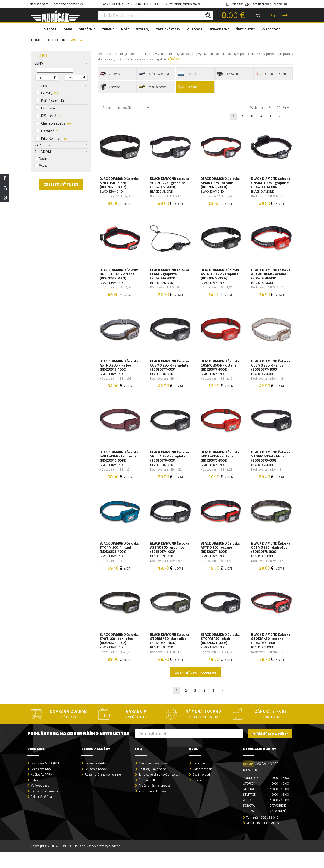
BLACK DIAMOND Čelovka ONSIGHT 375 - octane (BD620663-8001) (120, 278)
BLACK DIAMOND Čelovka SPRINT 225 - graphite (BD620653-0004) (170, 184)
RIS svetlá (48, 116)
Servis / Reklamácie (45, 807)
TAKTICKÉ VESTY (168, 29)
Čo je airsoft (147, 796)
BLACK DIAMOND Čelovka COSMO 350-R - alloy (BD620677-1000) (271, 372)
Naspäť (187, 87)
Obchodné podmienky (67, 4)
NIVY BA (274, 780)
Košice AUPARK (42, 790)
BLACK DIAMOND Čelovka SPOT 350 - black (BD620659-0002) (120, 184)
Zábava (198, 796)
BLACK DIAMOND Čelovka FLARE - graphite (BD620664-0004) (170, 278)
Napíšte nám (39, 4)
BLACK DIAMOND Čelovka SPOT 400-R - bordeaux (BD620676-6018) (120, 466)
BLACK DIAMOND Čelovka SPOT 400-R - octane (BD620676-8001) (221, 466)
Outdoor (57, 40)
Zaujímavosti (201, 790)
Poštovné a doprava (153, 807)
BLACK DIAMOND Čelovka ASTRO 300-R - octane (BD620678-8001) (271, 278)
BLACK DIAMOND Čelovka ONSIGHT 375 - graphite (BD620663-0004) (271, 184)
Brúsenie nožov (96, 785)
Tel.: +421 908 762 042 (262, 833)
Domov (37, 40)
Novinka (42, 159)
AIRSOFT (50, 29)
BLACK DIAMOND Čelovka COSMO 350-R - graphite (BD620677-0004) (170, 372)
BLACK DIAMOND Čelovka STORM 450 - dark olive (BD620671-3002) (170, 653)
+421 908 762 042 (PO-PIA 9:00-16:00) (131, 4)
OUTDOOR (195, 29)
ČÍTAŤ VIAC (175, 59)
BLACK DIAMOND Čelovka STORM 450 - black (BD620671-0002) (221, 653)
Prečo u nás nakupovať (155, 801)
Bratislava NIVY (41, 785)
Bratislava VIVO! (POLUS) (48, 779)
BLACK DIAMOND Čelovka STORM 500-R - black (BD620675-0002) (271, 466)
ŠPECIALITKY (245, 29)
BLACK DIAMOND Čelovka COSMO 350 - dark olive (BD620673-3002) (271, 560)
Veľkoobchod (40, 801)
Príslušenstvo (51, 139)
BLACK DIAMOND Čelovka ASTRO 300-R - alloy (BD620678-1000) (120, 372)
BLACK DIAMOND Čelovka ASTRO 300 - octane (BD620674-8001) (221, 560)
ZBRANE (108, 29)
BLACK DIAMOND (112, 193)
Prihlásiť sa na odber (270, 749)
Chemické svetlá (53, 123)
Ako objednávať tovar (154, 779)
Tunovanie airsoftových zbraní (159, 790)
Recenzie (199, 779)
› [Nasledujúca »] (279, 116)
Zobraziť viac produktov (196, 688)
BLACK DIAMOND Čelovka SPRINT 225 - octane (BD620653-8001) (221, 184)
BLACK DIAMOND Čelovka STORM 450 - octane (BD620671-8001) (271, 653)
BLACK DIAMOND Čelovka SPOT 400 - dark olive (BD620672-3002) (120, 653)
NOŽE (125, 29)
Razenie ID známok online (103, 790)
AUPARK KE (251, 786)
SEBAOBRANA (219, 29)
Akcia (40, 165)
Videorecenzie (203, 785)
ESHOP (248, 780)
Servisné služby (96, 779)
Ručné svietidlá (52, 101)
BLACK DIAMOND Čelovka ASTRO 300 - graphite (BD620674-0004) (170, 560)
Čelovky (47, 93)
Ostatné (47, 131)
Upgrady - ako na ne (153, 785)
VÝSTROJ (143, 29)
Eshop (35, 796)
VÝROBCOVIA (271, 29)
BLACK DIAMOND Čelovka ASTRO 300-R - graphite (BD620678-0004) (221, 278)
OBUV (68, 29)
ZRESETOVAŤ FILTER (61, 184)
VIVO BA (261, 780)
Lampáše (48, 108)
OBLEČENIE (87, 29)
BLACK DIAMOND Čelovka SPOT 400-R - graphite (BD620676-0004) (170, 466)
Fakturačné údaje (43, 812)
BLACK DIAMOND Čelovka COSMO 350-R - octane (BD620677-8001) (221, 372)
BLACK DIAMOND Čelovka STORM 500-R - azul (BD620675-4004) (120, 560)
